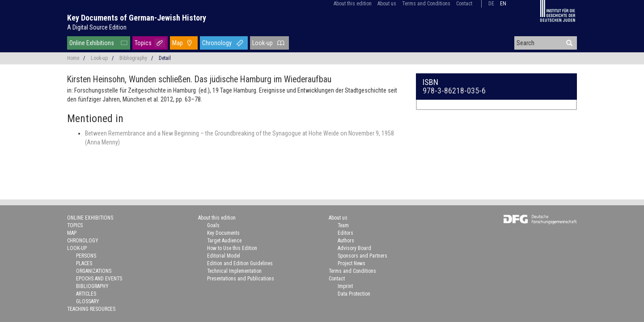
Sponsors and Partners (362, 256)
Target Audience (224, 241)
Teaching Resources (91, 309)
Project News (352, 263)
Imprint (345, 286)
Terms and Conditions (426, 4)
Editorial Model (224, 256)
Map (178, 43)
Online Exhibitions (92, 43)
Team (343, 225)
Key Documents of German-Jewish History (137, 18)
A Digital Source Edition (97, 27)
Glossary (88, 301)
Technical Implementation (234, 271)
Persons (86, 256)
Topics (143, 43)
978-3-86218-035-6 (454, 91)
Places (84, 263)
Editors (345, 233)
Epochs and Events (99, 279)
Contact (464, 4)
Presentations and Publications (241, 279)
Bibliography (133, 58)
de (491, 4)
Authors (346, 241)
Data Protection (354, 294)
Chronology (217, 43)
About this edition (353, 4)
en (503, 4)
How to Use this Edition (232, 248)
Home (73, 58)
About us (387, 4)
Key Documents (223, 233)
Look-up (263, 43)
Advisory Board (354, 248)
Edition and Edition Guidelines (240, 263)
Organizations (94, 271)
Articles (86, 294)
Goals (213, 225)
